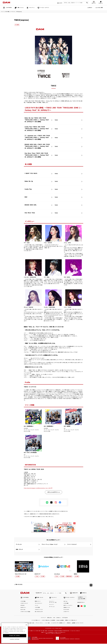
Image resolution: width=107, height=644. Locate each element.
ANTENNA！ (23, 606)
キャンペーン (52, 605)
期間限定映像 (69, 576)
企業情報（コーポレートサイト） (78, 623)
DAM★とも (84, 593)
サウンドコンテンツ (38, 604)
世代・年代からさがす (39, 612)
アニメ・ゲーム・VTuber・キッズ (49, 544)
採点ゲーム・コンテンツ (68, 606)
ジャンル (36, 606)
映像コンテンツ (38, 602)
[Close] (26, 631)
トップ (2, 12)
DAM (54, 618)
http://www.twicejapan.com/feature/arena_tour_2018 (37, 488)
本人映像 (17, 25)
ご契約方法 (69, 623)
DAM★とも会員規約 (60, 621)
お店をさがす (75, 593)
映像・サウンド (19, 549)
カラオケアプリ (66, 612)
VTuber (37, 576)
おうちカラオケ (66, 610)
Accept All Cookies (15, 642)
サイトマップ (43, 618)
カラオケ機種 (66, 604)
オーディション (52, 607)
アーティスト (13, 12)
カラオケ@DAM (65, 618)
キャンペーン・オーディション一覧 (53, 602)
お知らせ (90, 8)
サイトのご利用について (36, 621)
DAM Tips (65, 602)
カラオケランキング (24, 604)
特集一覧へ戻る (19, 584)
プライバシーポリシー (39, 623)
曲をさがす (60, 3)
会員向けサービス (67, 608)
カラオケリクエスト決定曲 (25, 612)
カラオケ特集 (7, 12)
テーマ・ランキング (72, 544)
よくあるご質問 (100, 8)
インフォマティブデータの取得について (58, 623)
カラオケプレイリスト (39, 610)
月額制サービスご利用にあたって (71, 621)
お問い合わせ (49, 618)
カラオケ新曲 (23, 602)
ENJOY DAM (23, 610)
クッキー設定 (47, 623)
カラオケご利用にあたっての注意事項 (48, 621)
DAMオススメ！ (23, 608)
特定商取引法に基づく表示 (29, 623)
